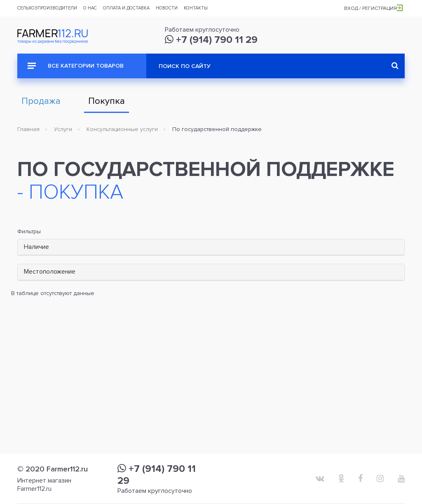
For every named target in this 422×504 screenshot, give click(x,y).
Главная (28, 129)
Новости (167, 8)
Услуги (63, 129)
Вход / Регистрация (373, 8)
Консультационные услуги (122, 129)
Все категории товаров (76, 66)
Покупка (107, 101)
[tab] (211, 247)
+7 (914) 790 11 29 (211, 40)
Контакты (196, 8)
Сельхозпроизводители (47, 8)
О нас (90, 8)
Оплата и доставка (126, 8)
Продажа (41, 101)
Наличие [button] (36, 247)
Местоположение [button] (50, 272)
